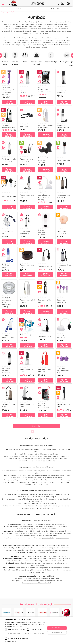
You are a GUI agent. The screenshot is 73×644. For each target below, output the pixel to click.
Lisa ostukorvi (9, 102)
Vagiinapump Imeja (45, 266)
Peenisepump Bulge (64, 160)
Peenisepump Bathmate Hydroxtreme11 (44, 405)
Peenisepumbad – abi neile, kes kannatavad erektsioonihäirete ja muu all (36, 581)
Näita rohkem (36, 426)
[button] (25, 642)
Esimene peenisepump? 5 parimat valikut (36, 583)
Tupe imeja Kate (26, 126)
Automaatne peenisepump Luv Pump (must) (8, 370)
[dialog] (36, 630)
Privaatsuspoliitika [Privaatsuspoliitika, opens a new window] (16, 626)
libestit (55, 454)
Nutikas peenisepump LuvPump (43, 232)
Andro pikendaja (26, 335)
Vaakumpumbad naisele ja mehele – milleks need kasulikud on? (36, 578)
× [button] (71, 619)
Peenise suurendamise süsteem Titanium (45, 89)
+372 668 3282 (38, 4)
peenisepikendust (62, 538)
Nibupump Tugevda (9, 196)
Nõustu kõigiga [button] (57, 628)
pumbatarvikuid (48, 538)
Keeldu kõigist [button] (57, 633)
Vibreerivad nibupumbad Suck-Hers (63, 370)
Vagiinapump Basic (45, 336)
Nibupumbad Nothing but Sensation (43, 160)
